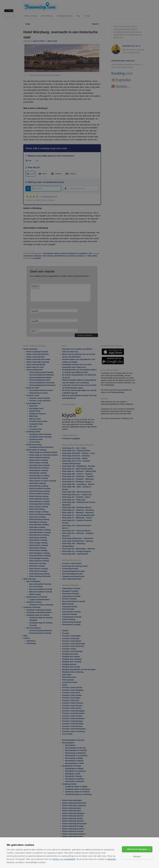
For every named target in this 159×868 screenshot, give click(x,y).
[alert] (79, 434)
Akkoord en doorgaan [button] (137, 849)
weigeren (112, 859)
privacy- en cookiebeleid (64, 859)
